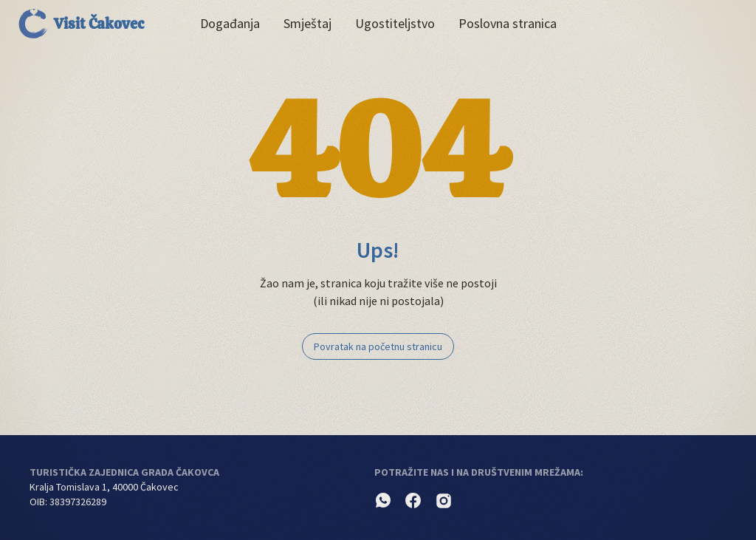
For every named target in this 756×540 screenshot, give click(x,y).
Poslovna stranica (508, 23)
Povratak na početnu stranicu (378, 346)
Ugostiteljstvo (395, 23)
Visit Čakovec (81, 24)
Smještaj (307, 23)
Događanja (230, 23)
